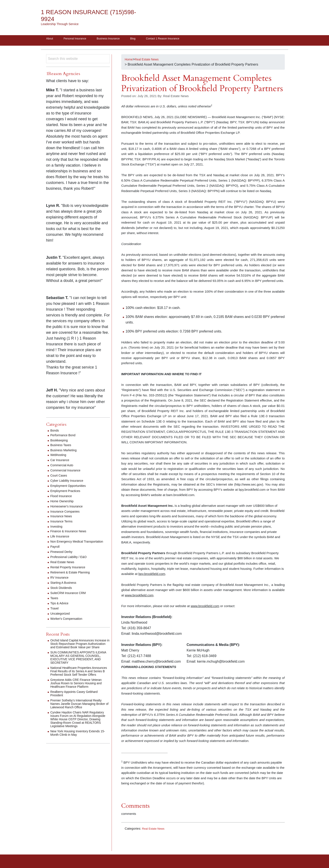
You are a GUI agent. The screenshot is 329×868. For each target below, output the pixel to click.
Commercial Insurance (68, 472)
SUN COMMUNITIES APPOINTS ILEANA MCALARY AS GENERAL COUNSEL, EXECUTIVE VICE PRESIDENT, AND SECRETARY (76, 666)
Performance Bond (65, 437)
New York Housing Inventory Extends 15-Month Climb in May (79, 748)
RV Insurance (61, 582)
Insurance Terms (63, 523)
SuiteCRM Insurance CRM (71, 598)
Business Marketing (65, 452)
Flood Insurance (63, 497)
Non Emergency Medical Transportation (69, 545)
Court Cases (60, 477)
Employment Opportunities (71, 487)
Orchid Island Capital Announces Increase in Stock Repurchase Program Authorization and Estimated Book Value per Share (79, 650)
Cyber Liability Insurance (69, 482)
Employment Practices (67, 492)
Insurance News (63, 518)
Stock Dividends (63, 593)
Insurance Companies (67, 513)
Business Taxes (62, 446)
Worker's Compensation (69, 624)
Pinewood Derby (63, 557)
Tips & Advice (61, 608)
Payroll (56, 551)
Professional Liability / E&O (71, 562)
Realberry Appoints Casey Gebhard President (77, 705)
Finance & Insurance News (71, 533)
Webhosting (59, 456)
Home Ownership (64, 503)
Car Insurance (61, 461)
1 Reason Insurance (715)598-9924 (80, 16)
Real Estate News (155, 830)
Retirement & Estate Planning (73, 577)
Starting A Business (65, 587)
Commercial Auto (64, 467)
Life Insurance (61, 538)
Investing (57, 528)
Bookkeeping (60, 442)
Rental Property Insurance (70, 572)
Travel (55, 613)
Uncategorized (61, 618)
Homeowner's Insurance (69, 508)
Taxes (55, 603)
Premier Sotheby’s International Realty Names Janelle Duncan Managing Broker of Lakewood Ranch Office (80, 715)
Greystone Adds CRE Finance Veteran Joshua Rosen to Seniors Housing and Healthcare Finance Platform (80, 695)
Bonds (55, 432)
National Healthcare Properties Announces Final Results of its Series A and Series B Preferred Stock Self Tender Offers (79, 681)
